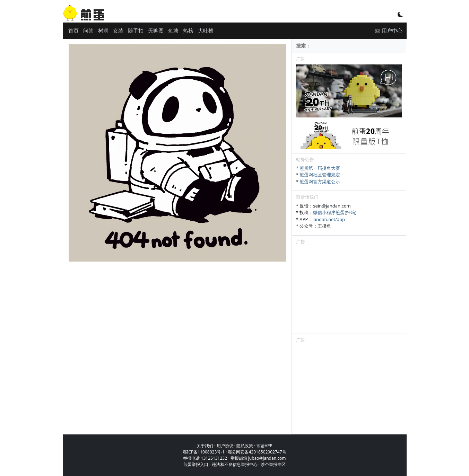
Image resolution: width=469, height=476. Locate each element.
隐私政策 (245, 446)
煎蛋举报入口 (196, 464)
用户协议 (225, 446)
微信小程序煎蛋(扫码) (335, 212)
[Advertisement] (349, 290)
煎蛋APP (264, 446)
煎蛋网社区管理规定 (320, 175)
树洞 (103, 30)
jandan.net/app (329, 219)
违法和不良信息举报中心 (235, 464)
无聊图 (156, 30)
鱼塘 (173, 30)
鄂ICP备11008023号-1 (204, 452)
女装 (118, 30)
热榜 (188, 30)
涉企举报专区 (273, 464)
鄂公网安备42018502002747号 (257, 452)
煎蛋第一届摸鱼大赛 (320, 168)
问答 (88, 30)
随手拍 (136, 30)
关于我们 (205, 446)
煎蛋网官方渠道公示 (320, 182)
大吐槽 (206, 30)
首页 (73, 30)
